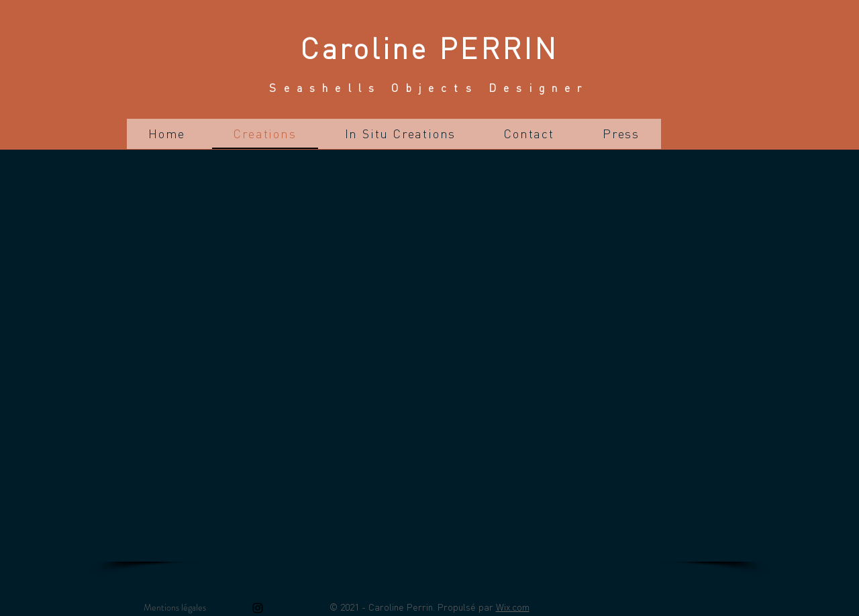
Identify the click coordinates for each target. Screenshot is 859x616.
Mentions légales (175, 607)
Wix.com (513, 607)
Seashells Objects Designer (429, 88)
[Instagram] (258, 608)
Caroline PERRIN (429, 47)
